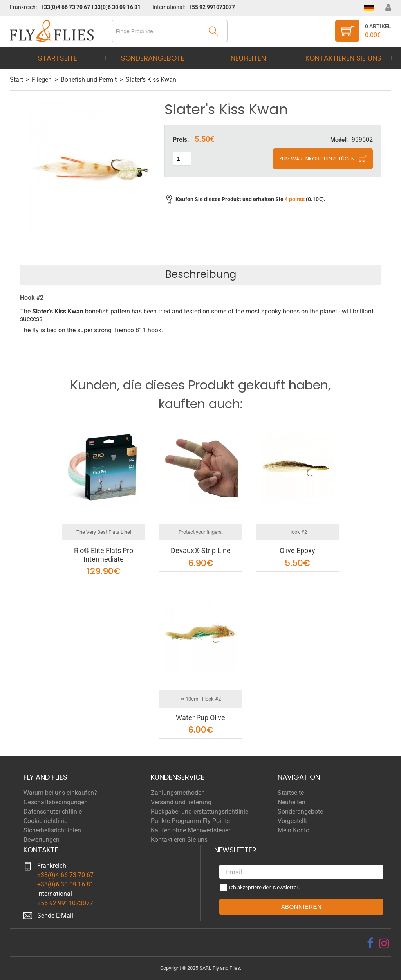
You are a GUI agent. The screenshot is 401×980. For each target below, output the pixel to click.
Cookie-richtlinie (45, 821)
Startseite (58, 58)
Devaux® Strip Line (201, 550)
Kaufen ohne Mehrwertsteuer (191, 830)
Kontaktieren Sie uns (343, 58)
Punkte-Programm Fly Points (190, 821)
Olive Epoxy (297, 550)
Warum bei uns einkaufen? (60, 793)
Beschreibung (201, 274)
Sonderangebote (153, 58)
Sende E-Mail (55, 916)
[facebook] (370, 943)
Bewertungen (42, 840)
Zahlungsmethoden (178, 793)
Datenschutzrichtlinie (53, 812)
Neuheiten (248, 58)
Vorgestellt (292, 821)
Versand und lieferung (181, 802)
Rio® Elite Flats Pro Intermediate (104, 555)
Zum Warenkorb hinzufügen (317, 159)
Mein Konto (294, 830)
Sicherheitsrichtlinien (52, 830)
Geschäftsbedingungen (56, 802)
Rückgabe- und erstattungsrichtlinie (200, 812)
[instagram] (384, 943)
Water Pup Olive (200, 718)
